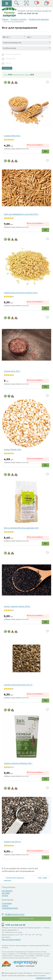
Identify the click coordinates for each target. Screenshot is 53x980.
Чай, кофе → (44, 878)
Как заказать (7, 891)
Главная (5, 19)
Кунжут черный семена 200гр (17, 606)
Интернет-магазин (19, 19)
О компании (7, 903)
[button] (26, 3)
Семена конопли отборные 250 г (18, 763)
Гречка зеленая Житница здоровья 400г (21, 528)
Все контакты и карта (11, 939)
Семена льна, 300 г (12, 371)
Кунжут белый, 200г (13, 449)
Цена (6, 75)
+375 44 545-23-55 (28, 13)
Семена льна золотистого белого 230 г (21, 293)
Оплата (5, 895)
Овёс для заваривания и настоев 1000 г (21, 214)
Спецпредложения (10, 908)
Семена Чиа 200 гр (12, 842)
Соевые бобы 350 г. (12, 136)
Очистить (7, 68)
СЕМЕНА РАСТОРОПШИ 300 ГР (18, 685)
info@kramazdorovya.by (15, 914)
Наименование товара (21, 75)
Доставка (6, 893)
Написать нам (27, 919)
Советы (5, 906)
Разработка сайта (44, 978)
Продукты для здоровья (39, 19)
